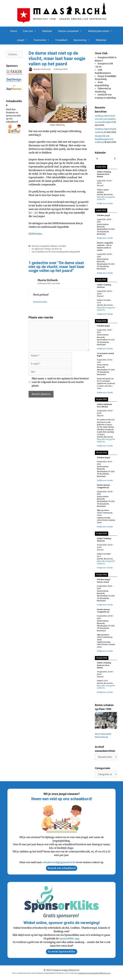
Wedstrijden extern (102, 31)
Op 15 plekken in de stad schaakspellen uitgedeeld (56, 252)
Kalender (47, 31)
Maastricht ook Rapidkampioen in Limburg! (104, 139)
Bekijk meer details (105, 203)
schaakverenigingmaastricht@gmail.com (94, 973)
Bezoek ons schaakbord (62, 868)
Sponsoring (83, 40)
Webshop (101, 40)
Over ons (31, 31)
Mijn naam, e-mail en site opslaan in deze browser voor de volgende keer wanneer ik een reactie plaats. (60, 382)
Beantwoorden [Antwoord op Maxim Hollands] (40, 302)
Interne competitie (72, 31)
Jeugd (24, 40)
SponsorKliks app (69, 939)
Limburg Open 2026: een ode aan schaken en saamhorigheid (105, 119)
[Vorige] (97, 159)
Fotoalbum (61, 40)
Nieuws (54, 246)
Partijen (62, 246)
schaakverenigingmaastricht (59, 862)
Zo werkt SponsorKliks (61, 952)
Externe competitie (41, 246)
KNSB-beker (35, 234)
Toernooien (43, 40)
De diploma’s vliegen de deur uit (47, 249)
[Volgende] (115, 159)
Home (14, 31)
